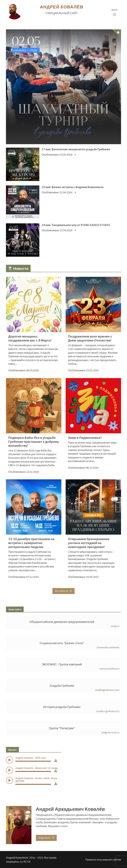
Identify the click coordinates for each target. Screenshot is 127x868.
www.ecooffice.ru (110, 668)
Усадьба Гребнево (62, 686)
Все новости (63, 591)
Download (56, 763)
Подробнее (46, 838)
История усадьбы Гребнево (62, 707)
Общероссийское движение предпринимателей (62, 622)
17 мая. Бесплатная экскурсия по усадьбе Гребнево (76, 149)
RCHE (27, 861)
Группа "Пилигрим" (62, 728)
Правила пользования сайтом (103, 860)
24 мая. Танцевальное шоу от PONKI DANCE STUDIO (76, 225)
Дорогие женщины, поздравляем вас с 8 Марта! (30, 338)
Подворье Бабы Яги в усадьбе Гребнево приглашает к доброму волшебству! (34, 441)
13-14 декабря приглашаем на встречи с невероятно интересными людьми (31, 543)
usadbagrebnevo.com (107, 690)
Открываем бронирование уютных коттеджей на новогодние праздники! (89, 543)
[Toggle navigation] (115, 12)
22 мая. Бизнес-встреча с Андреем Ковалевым (73, 187)
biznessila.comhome (108, 647)
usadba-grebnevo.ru (108, 711)
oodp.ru (115, 626)
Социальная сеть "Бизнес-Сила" (62, 643)
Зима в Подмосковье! (85, 437)
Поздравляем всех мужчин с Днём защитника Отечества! (90, 338)
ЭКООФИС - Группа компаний (62, 664)
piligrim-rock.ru (111, 732)
